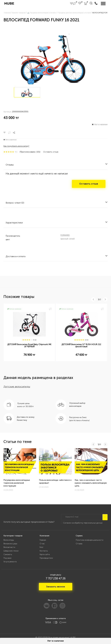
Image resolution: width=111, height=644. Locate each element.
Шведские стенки (11, 551)
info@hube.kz (56, 575)
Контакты (44, 551)
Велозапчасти (9, 547)
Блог (41, 547)
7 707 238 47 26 (56, 578)
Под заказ (7, 558)
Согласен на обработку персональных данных (83, 523)
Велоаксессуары (10, 544)
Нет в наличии (56, 641)
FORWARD (65, 235)
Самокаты (8, 554)
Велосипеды (9, 540)
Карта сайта (45, 554)
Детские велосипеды (17, 387)
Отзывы (79, 544)
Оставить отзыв (51, 152)
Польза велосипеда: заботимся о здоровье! (55, 481)
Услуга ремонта (10, 562)
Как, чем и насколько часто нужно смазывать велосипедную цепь (91, 483)
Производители (46, 558)
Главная (43, 540)
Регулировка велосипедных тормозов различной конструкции (17, 483)
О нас (42, 544)
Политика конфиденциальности (90, 540)
